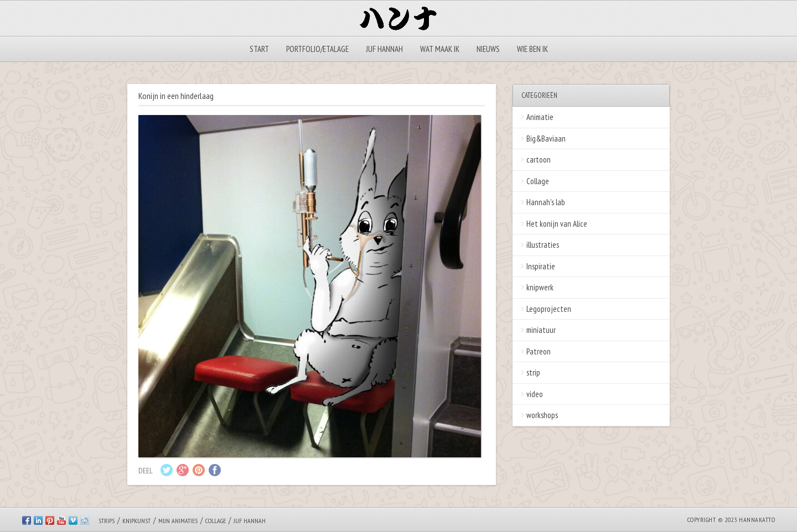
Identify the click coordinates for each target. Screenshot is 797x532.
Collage (538, 181)
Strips (107, 521)
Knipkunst (136, 521)
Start (259, 49)
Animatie (540, 117)
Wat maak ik (440, 49)
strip (533, 372)
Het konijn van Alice (557, 224)
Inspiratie (541, 266)
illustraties (543, 245)
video (535, 394)
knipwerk (540, 287)
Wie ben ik (532, 49)
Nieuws (488, 49)
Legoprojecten (549, 309)
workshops (542, 415)
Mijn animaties (178, 521)
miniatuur (541, 330)
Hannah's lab (546, 202)
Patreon (539, 351)
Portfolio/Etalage (317, 49)
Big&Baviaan (546, 139)
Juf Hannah (384, 49)
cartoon (539, 160)
